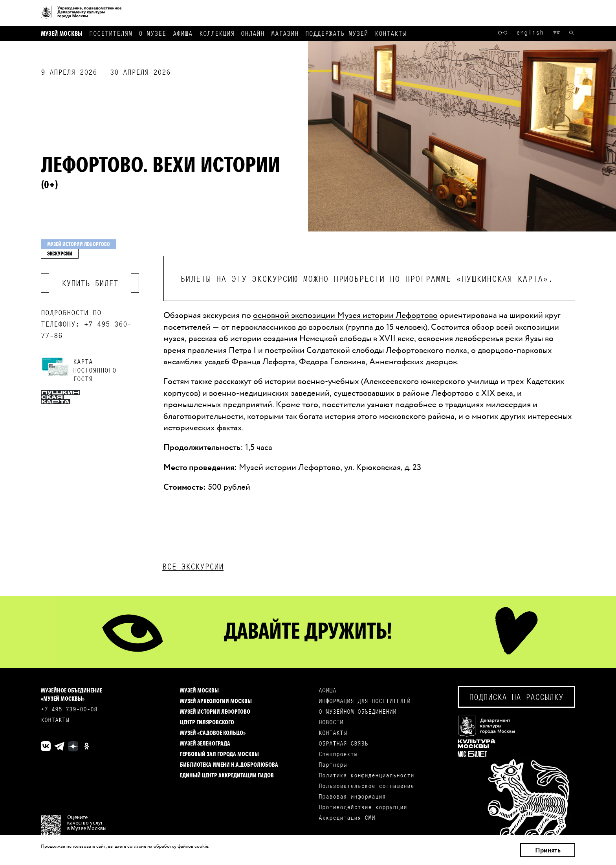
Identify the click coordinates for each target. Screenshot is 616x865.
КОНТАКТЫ (55, 719)
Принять (548, 850)
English (530, 32)
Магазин (285, 33)
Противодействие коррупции (363, 807)
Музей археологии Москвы (216, 701)
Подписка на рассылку (516, 697)
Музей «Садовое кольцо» (213, 732)
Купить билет (90, 283)
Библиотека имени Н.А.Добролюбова (229, 764)
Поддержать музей (337, 33)
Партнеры (333, 764)
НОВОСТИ (331, 722)
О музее (152, 33)
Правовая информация (352, 796)
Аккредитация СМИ (347, 817)
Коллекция (217, 33)
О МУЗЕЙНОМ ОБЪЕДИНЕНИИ (357, 711)
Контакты (390, 33)
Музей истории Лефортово (215, 711)
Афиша (183, 33)
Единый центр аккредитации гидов (227, 775)
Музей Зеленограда (205, 743)
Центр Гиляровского (207, 722)
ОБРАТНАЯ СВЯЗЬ (343, 743)
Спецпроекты (338, 754)
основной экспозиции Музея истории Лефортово (345, 315)
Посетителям (111, 33)
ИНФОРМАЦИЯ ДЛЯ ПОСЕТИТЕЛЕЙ (365, 701)
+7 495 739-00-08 (69, 709)
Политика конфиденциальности (366, 775)
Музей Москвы (62, 33)
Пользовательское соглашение (366, 785)
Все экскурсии (193, 566)
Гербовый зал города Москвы (219, 754)
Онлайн (253, 33)
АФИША (327, 690)
